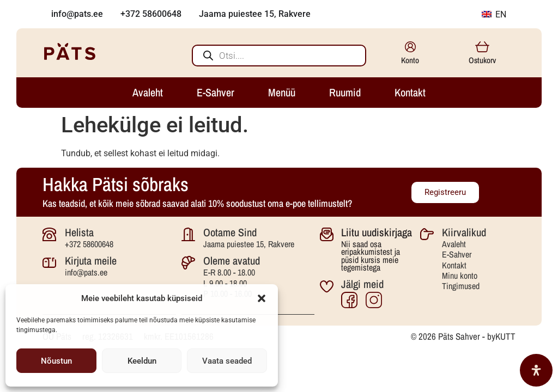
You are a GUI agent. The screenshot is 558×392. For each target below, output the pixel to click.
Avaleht (454, 244)
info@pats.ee (86, 272)
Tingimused (461, 286)
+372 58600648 (89, 244)
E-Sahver (457, 254)
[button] (262, 298)
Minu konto (460, 275)
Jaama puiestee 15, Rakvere (249, 244)
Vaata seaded (227, 361)
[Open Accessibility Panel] (536, 370)
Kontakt (454, 265)
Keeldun (142, 361)
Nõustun (56, 361)
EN (494, 14)
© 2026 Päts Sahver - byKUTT (463, 336)
